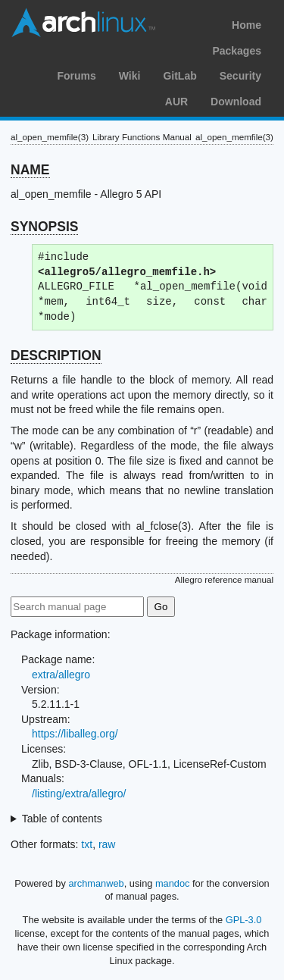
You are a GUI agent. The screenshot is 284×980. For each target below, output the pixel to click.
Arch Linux (83, 23)
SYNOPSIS (44, 227)
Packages (237, 51)
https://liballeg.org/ (75, 734)
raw (107, 844)
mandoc (173, 883)
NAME (30, 170)
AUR (176, 102)
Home (247, 25)
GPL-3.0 (244, 920)
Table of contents (62, 819)
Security (240, 76)
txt (87, 844)
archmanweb (96, 883)
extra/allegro (61, 675)
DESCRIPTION (56, 355)
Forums (76, 76)
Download (236, 102)
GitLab (179, 76)
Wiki (130, 76)
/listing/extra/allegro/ (79, 794)
